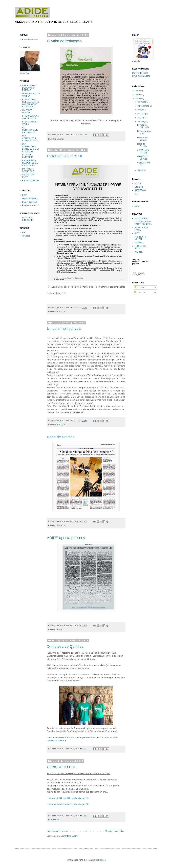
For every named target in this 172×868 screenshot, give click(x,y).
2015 (138, 95)
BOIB (25, 195)
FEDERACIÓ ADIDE (141, 247)
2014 (138, 98)
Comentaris (141, 293)
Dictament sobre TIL (57, 293)
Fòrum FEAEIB (142, 218)
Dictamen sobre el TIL (65, 156)
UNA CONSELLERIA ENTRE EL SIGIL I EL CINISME (30, 148)
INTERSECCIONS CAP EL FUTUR (30, 117)
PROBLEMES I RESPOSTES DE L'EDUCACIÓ (30, 163)
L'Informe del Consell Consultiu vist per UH (68, 798)
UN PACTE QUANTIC (27, 111)
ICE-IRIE (139, 252)
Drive (137, 206)
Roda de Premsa (61, 437)
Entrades (139, 287)
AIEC (137, 233)
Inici (87, 831)
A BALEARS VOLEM (140, 238)
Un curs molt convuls (64, 329)
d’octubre (142, 102)
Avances (26, 236)
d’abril (141, 170)
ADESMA (139, 243)
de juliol (141, 114)
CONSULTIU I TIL (62, 767)
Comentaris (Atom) (69, 836)
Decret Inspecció (30, 202)
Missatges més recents (58, 831)
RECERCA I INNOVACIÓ (28, 219)
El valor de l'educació (64, 41)
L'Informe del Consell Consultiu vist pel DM (68, 804)
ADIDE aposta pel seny (66, 538)
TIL (64, 312)
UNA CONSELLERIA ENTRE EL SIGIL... (31, 138)
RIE (24, 232)
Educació (60, 139)
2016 (138, 91)
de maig (142, 121)
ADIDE (59, 312)
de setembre (144, 106)
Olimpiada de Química (65, 646)
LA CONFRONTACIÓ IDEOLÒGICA (30, 130)
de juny (141, 118)
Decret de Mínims (30, 199)
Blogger (102, 860)
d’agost (141, 110)
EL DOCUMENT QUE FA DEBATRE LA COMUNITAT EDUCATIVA (31, 103)
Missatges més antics (115, 831)
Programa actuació (31, 205)
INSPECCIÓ (140, 190)
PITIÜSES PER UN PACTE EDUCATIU (143, 223)
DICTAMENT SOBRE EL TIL (29, 170)
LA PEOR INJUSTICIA (28, 156)
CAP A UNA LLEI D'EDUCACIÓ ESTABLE (30, 88)
